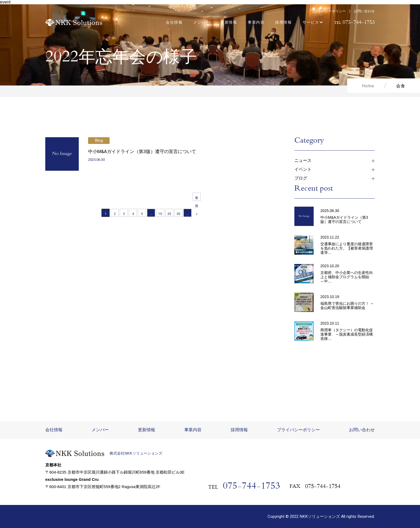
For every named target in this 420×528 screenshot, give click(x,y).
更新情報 (229, 22)
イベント (303, 170)
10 (160, 214)
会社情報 (174, 22)
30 (178, 214)
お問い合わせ (364, 11)
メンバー (201, 22)
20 (169, 214)
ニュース (303, 161)
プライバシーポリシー (328, 11)
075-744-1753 (252, 487)
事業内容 (256, 22)
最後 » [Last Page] (197, 198)
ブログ (301, 179)
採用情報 (283, 22)
